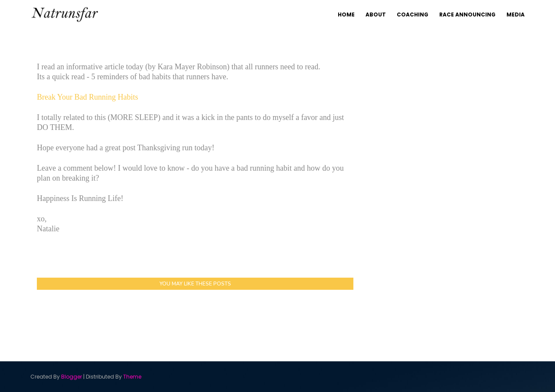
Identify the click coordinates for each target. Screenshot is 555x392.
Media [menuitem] (516, 15)
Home (375, 51)
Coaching (458, 51)
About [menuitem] (376, 15)
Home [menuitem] (346, 15)
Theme (132, 377)
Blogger (72, 377)
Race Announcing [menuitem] (467, 15)
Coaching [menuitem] (413, 15)
